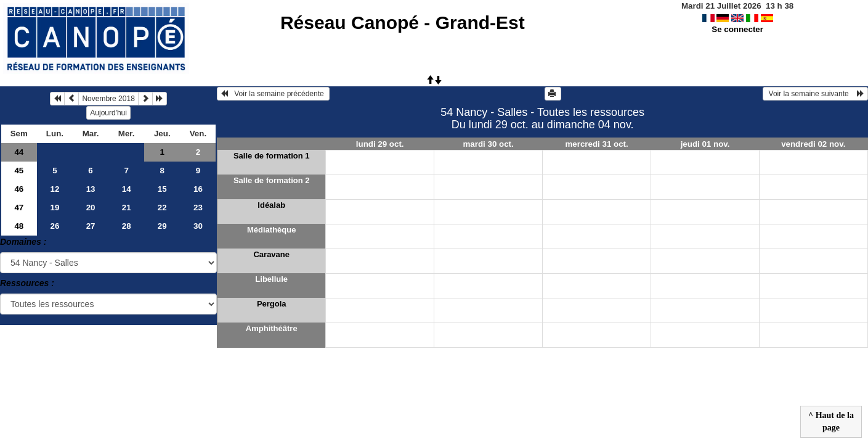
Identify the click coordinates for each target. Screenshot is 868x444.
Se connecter (737, 29)
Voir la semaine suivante (815, 94)
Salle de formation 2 (272, 180)
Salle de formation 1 (272, 156)
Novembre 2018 (108, 99)
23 (198, 208)
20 (91, 208)
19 (55, 208)
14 (127, 189)
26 (55, 226)
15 (162, 189)
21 (127, 208)
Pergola (272, 304)
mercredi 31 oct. (596, 144)
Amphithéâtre (272, 328)
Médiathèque (271, 230)
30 (198, 226)
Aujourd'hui (108, 113)
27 (91, 226)
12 (55, 189)
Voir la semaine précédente (273, 94)
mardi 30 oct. (489, 144)
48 (19, 226)
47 (19, 208)
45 (19, 171)
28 (127, 226)
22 (162, 208)
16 (198, 189)
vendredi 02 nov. (813, 144)
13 (91, 189)
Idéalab (271, 205)
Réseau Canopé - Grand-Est (403, 23)
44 (19, 152)
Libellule (271, 279)
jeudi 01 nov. (705, 144)
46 (19, 189)
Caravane (271, 254)
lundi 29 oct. (380, 144)
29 (162, 226)
